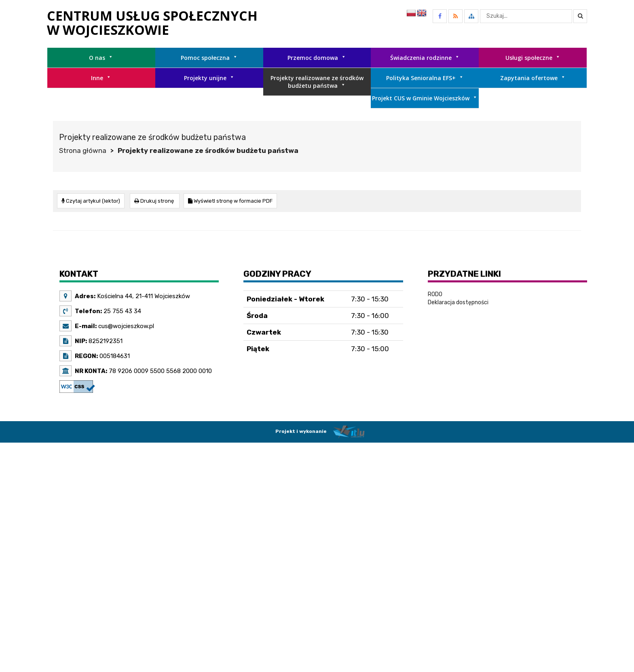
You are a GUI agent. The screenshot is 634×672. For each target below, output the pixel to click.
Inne (101, 78)
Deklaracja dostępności (458, 302)
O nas (101, 58)
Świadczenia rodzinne (425, 58)
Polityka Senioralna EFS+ (425, 78)
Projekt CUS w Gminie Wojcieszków (425, 98)
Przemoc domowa (317, 58)
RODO (435, 294)
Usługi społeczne (533, 58)
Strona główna (83, 151)
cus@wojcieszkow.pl (125, 326)
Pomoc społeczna (209, 58)
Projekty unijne (209, 78)
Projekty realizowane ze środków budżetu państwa (317, 82)
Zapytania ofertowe (533, 78)
